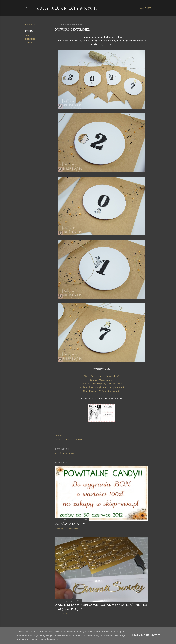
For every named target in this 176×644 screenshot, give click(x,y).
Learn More (140, 636)
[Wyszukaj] (145, 8)
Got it (156, 636)
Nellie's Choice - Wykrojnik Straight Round (102, 387)
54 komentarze (72, 529)
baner (28, 35)
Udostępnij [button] (30, 24)
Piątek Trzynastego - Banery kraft (102, 376)
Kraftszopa (30, 39)
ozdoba (29, 42)
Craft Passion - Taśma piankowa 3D (102, 391)
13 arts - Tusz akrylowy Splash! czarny (102, 383)
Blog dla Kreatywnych (66, 8)
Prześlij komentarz (65, 453)
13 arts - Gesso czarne (102, 380)
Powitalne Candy (70, 524)
